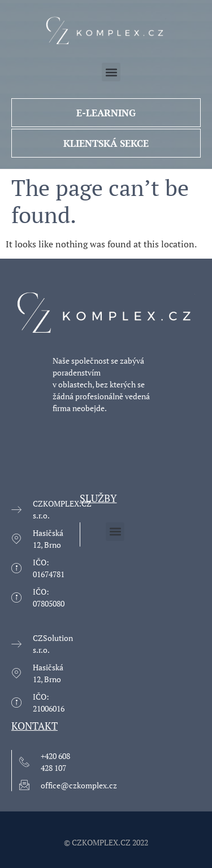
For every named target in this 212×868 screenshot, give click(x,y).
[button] (111, 72)
